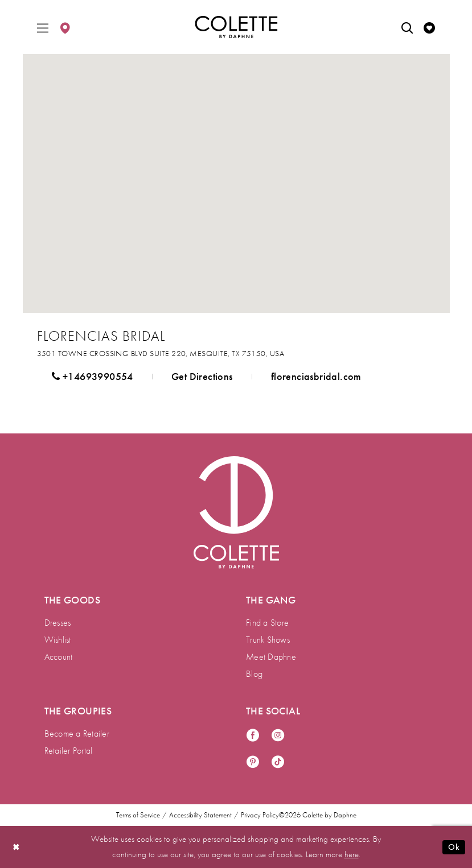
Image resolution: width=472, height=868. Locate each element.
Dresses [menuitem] (58, 623)
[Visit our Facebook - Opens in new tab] (253, 736)
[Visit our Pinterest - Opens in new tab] (253, 762)
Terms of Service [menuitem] (138, 815)
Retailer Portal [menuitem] (69, 751)
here (352, 854)
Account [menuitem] (59, 657)
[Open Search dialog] (407, 27)
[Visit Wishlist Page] (429, 27)
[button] (43, 27)
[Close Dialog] (17, 847)
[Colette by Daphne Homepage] (236, 27)
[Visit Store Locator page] (65, 27)
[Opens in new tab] (161, 353)
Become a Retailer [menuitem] (77, 733)
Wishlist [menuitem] (58, 640)
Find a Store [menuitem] (267, 623)
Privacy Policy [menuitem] (260, 815)
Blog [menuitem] (254, 674)
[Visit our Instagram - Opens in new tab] (278, 736)
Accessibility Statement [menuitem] (200, 815)
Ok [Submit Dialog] (454, 847)
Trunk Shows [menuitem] (268, 640)
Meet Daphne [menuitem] (271, 657)
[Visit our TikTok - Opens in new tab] (278, 762)
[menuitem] (43, 27)
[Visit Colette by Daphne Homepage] (236, 512)
